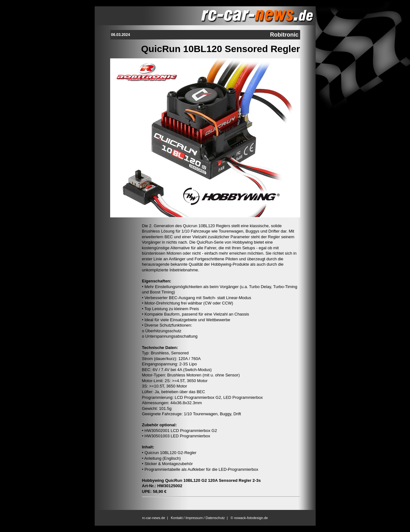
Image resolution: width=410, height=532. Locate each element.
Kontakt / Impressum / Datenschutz (198, 518)
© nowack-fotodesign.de (249, 518)
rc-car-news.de (154, 518)
